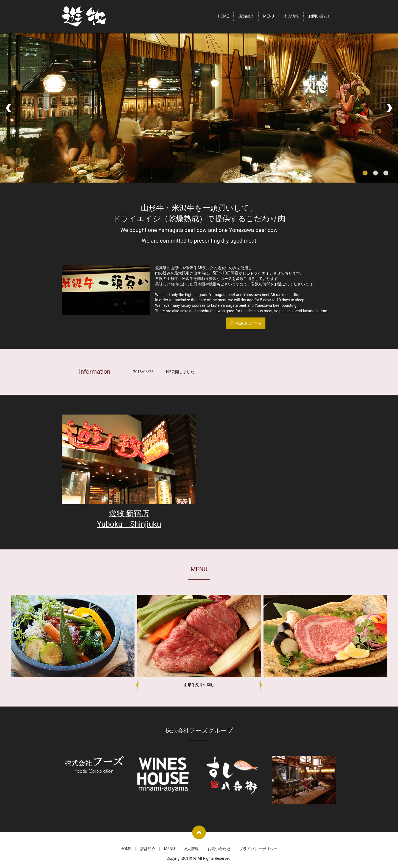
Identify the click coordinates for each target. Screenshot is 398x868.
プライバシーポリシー (258, 849)
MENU (269, 16)
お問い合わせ (320, 16)
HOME (223, 16)
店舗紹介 (246, 16)
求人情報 (291, 16)
